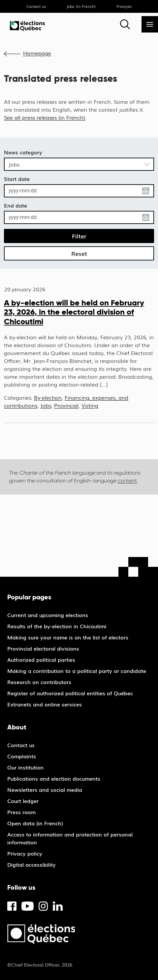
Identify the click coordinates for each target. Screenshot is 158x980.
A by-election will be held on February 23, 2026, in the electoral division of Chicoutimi (74, 312)
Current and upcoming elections (48, 615)
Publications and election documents (54, 778)
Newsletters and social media (45, 790)
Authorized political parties (41, 659)
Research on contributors (39, 682)
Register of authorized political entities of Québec (70, 693)
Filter (79, 236)
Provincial (66, 405)
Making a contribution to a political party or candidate (77, 671)
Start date (17, 179)
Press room (21, 812)
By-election (48, 397)
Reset (79, 253)
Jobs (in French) (81, 6)
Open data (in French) (35, 823)
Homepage (37, 53)
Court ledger (23, 801)
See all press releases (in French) (45, 117)
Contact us (36, 6)
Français (124, 6)
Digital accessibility (32, 864)
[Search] (125, 24)
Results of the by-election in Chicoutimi (57, 626)
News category (23, 152)
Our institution (25, 767)
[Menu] (150, 24)
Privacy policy (25, 853)
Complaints (22, 756)
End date (16, 205)
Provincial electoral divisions (43, 648)
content (127, 481)
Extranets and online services (45, 704)
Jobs (46, 405)
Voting (90, 405)
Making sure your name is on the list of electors (68, 637)
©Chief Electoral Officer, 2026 (40, 965)
